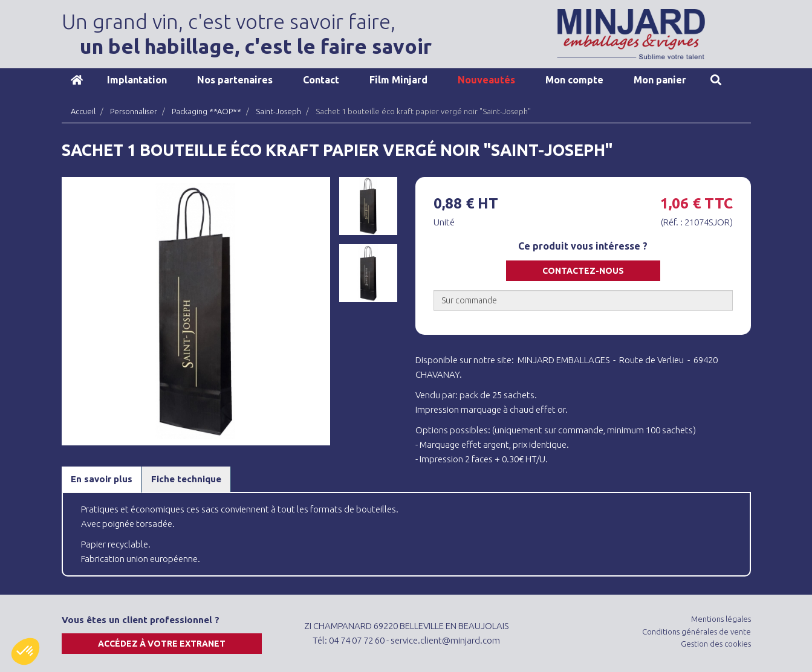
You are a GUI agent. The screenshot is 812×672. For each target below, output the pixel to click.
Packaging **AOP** (206, 111)
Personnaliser (134, 111)
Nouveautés (486, 80)
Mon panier (660, 80)
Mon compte (574, 80)
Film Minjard (398, 80)
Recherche (716, 80)
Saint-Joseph (278, 111)
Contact (321, 80)
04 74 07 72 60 (357, 640)
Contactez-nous (583, 271)
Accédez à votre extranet (162, 644)
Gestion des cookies (716, 644)
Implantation (137, 80)
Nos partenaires (235, 80)
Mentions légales (721, 619)
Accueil (77, 80)
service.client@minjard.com (445, 640)
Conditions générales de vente (697, 632)
